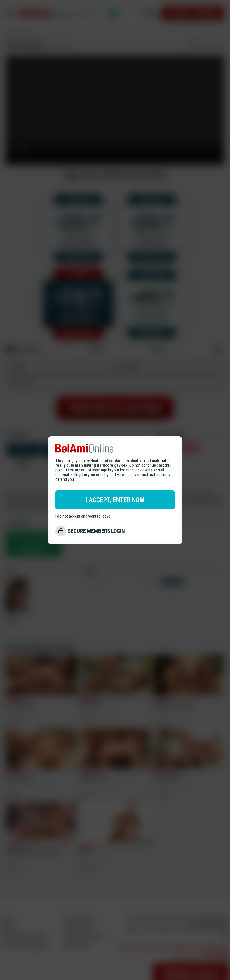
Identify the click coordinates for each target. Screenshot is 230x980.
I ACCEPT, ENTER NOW (115, 500)
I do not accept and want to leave (83, 516)
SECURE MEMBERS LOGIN (96, 531)
